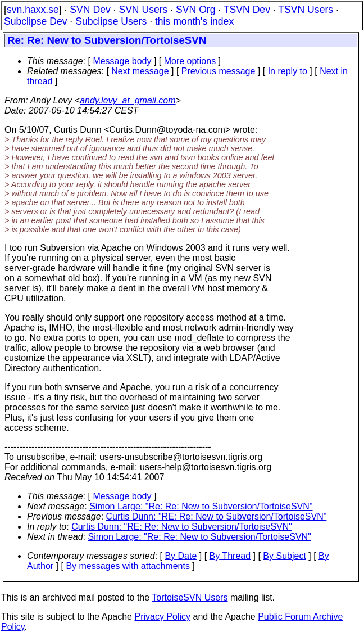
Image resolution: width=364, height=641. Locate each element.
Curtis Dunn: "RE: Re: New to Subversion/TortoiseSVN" (217, 516)
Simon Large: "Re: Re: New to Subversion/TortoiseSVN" (201, 506)
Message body (122, 61)
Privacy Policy (162, 617)
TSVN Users (306, 10)
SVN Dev (90, 10)
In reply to (288, 71)
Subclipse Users (111, 21)
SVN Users (143, 10)
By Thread (230, 556)
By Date (181, 556)
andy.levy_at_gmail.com (128, 100)
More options (190, 61)
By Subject (284, 556)
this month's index (194, 21)
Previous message (219, 71)
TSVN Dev (247, 10)
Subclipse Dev (35, 21)
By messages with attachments (128, 566)
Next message (140, 71)
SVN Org (195, 10)
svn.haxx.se (33, 10)
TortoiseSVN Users (190, 597)
